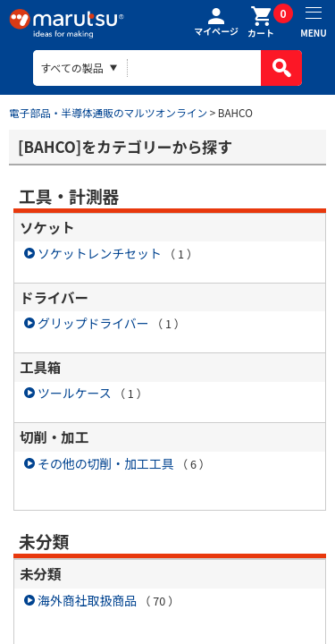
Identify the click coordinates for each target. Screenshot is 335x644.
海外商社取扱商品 (87, 600)
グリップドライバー (93, 323)
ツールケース (75, 393)
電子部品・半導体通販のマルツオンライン (108, 112)
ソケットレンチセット (100, 253)
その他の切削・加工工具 (106, 463)
